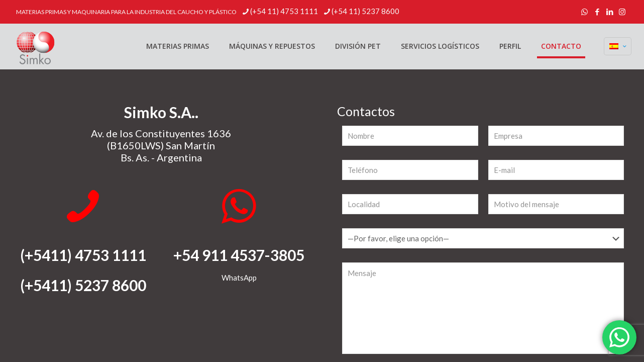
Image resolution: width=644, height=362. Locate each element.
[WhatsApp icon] (584, 12)
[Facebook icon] (597, 12)
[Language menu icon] (618, 46)
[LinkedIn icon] (610, 12)
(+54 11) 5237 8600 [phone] (365, 11)
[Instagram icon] (622, 12)
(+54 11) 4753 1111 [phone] (284, 11)
